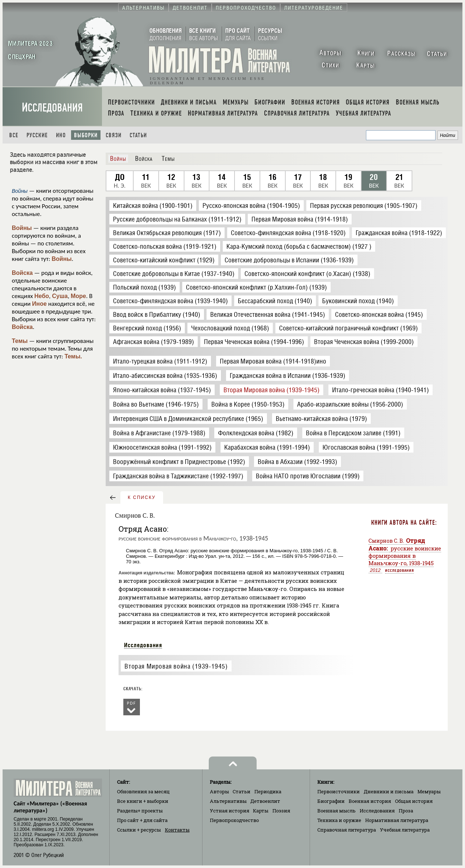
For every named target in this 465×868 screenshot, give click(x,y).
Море (78, 296)
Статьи (138, 135)
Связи (114, 135)
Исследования (52, 108)
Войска (22, 273)
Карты (261, 811)
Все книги (143, 801)
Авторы (219, 791)
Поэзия (281, 811)
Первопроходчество (234, 820)
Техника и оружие (339, 820)
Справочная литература (347, 830)
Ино (61, 135)
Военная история (370, 801)
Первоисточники (339, 791)
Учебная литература (405, 830)
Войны (22, 228)
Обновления (143, 791)
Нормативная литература (397, 820)
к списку (142, 497)
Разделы (140, 811)
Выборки (86, 135)
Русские (37, 135)
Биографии (331, 801)
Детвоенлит (265, 801)
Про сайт (142, 820)
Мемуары (429, 791)
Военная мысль (337, 811)
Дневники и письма (389, 791)
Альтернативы (228, 801)
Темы (20, 341)
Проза (406, 811)
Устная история (230, 811)
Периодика (268, 791)
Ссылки (139, 830)
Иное (39, 304)
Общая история (414, 801)
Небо (42, 296)
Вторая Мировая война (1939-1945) (176, 666)
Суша (60, 296)
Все (14, 135)
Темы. (73, 356)
